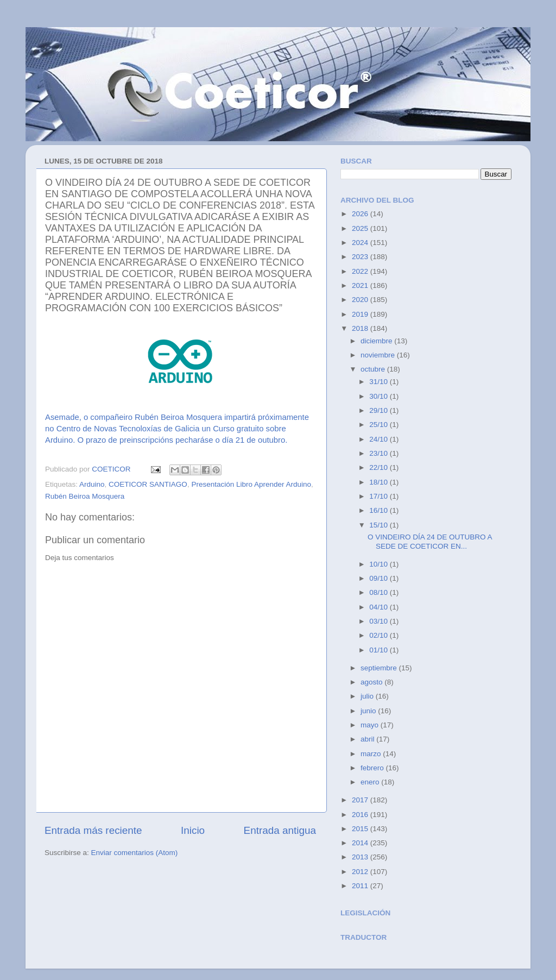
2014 (361, 843)
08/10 (380, 592)
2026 (361, 214)
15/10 (380, 525)
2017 (361, 800)
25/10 (380, 425)
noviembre (379, 355)
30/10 (380, 396)
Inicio (193, 830)
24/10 (380, 439)
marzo (372, 754)
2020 (361, 300)
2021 (361, 285)
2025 (361, 228)
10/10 (380, 564)
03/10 (380, 621)
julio (368, 696)
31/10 (380, 382)
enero (371, 782)
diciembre (377, 341)
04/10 (380, 607)
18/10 (380, 482)
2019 (361, 314)
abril (368, 739)
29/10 (380, 410)
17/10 (380, 496)
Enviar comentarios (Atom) (135, 853)
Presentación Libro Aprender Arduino (251, 484)
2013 (361, 857)
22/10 (380, 467)
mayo (371, 725)
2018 (361, 328)
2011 (361, 886)
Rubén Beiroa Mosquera (85, 496)
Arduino (92, 484)
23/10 (380, 453)
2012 (361, 872)
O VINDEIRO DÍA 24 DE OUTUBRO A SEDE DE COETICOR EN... (430, 541)
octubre (374, 369)
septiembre (380, 668)
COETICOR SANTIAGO (148, 484)
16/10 (380, 510)
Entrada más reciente (93, 830)
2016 (361, 815)
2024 (361, 243)
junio (369, 711)
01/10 (380, 650)
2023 (361, 257)
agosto (372, 682)
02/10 (380, 635)
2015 (361, 829)
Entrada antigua (280, 830)
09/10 (380, 578)
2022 (361, 271)
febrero (373, 768)
